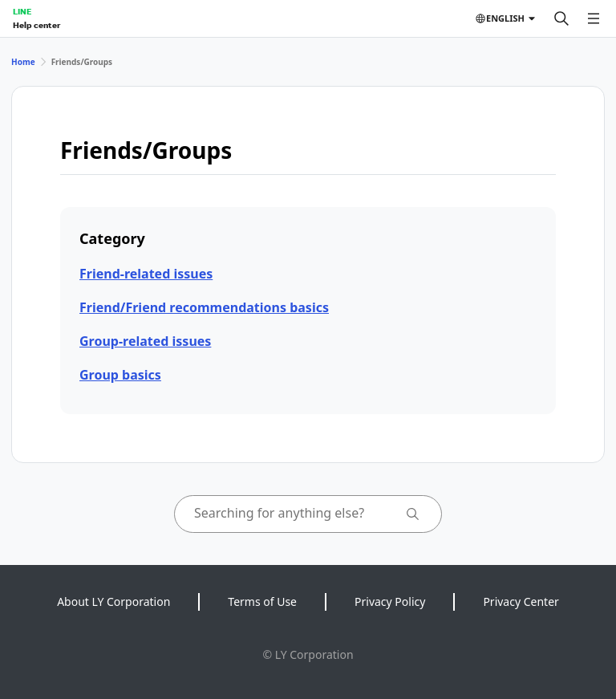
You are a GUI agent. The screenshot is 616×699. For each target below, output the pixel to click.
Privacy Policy (390, 601)
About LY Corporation (113, 601)
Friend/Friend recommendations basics (204, 307)
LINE (22, 11)
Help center (36, 25)
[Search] (561, 18)
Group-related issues (145, 341)
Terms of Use (262, 601)
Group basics (120, 375)
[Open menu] (594, 18)
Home (23, 62)
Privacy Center (521, 601)
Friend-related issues (146, 274)
